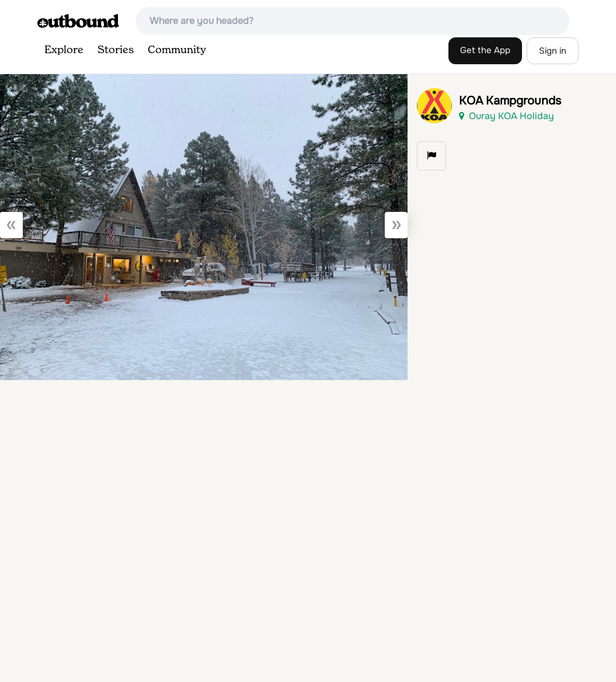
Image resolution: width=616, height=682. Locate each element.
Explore (64, 50)
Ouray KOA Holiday (507, 116)
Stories (116, 50)
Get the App (485, 50)
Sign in (553, 51)
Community (177, 50)
